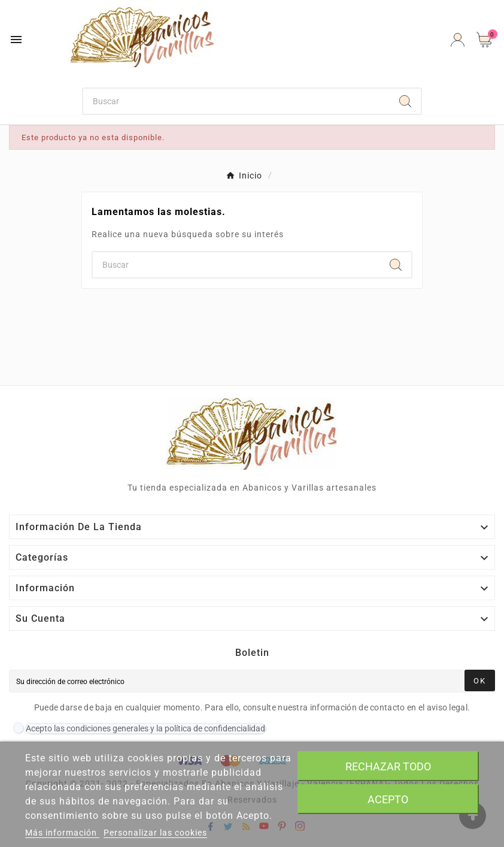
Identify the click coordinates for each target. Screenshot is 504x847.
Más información (62, 833)
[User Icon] (458, 40)
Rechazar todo (388, 766)
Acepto (388, 799)
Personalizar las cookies (155, 833)
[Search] (405, 101)
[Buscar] (236, 101)
